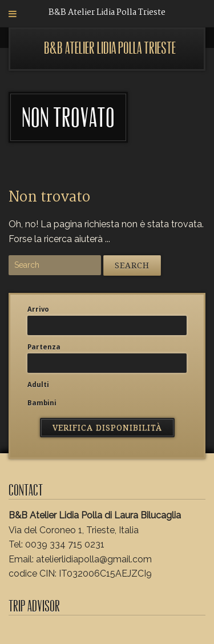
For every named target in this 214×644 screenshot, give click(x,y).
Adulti (38, 385)
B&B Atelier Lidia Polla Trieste (110, 48)
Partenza (44, 347)
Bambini (42, 403)
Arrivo (38, 309)
